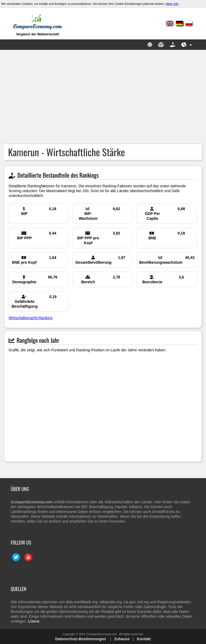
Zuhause (122, 639)
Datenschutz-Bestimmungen (81, 639)
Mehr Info (172, 4)
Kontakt (144, 639)
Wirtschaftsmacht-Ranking (30, 318)
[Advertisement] (103, 97)
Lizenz (34, 621)
